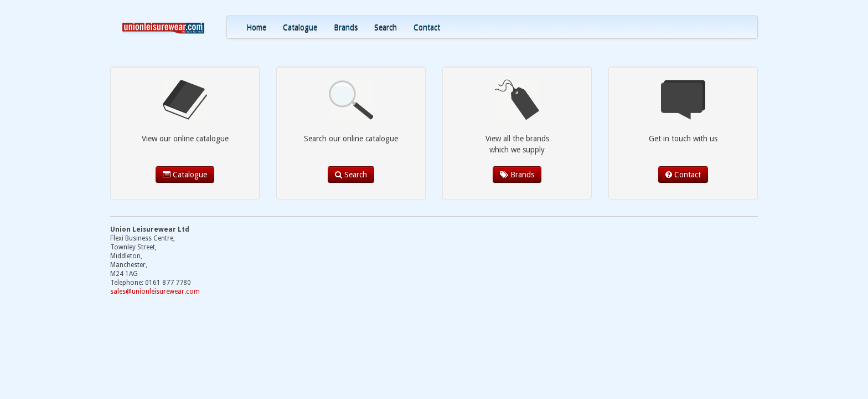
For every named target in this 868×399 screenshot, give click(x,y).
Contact (427, 27)
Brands (346, 27)
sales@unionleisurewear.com (155, 291)
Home (256, 27)
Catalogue (300, 27)
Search (386, 27)
